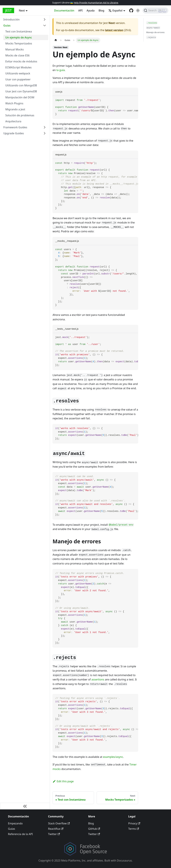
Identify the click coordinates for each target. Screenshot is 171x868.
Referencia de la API (20, 834)
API (81, 10)
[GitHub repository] (131, 10)
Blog (101, 10)
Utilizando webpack (18, 73)
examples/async (113, 757)
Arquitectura (13, 121)
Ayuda (90, 10)
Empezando (15, 823)
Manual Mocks (15, 49)
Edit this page (63, 781)
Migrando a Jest (15, 109)
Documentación (64, 10)
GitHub (94, 829)
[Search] (155, 10)
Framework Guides (15, 127)
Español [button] (115, 10)
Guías (7, 25)
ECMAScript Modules (18, 67)
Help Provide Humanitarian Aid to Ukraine (96, 3)
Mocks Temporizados (19, 43)
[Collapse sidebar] (25, 806)
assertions (98, 679)
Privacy (134, 823)
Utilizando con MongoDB (21, 85)
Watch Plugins (14, 103)
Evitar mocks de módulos (21, 61)
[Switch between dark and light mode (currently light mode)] (138, 10)
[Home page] (56, 40)
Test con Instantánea (19, 31)
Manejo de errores (155, 32)
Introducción (11, 19)
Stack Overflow (59, 823)
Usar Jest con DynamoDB (21, 91)
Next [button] (22, 10)
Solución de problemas (20, 115)
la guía (61, 70)
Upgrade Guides (14, 133)
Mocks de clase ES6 (17, 55)
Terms (134, 829)
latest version (114, 30)
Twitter (54, 834)
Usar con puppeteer (18, 79)
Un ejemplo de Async (19, 37)
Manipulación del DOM (20, 97)
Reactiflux (56, 829)
